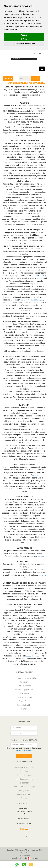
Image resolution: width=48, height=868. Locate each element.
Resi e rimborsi (24, 693)
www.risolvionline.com (33, 656)
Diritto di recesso (24, 686)
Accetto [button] (24, 35)
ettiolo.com (33, 858)
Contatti (40, 556)
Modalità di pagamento (24, 690)
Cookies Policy (22, 705)
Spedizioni (35, 475)
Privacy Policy (24, 701)
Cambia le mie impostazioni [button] (24, 44)
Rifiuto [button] (24, 39)
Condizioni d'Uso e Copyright (37, 300)
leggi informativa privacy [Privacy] (24, 750)
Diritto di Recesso (41, 276)
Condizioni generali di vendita (24, 678)
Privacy (24, 300)
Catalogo (8, 78)
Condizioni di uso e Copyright (24, 697)
